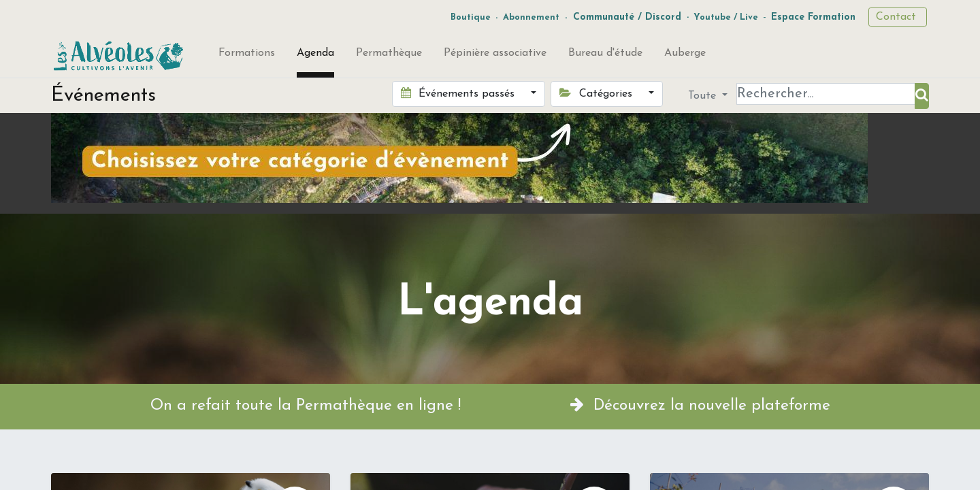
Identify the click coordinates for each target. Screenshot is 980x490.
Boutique (471, 17)
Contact (898, 17)
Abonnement (531, 17)
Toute (704, 96)
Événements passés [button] (459, 93)
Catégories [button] (597, 93)
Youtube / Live (726, 17)
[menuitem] (247, 56)
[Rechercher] (922, 96)
